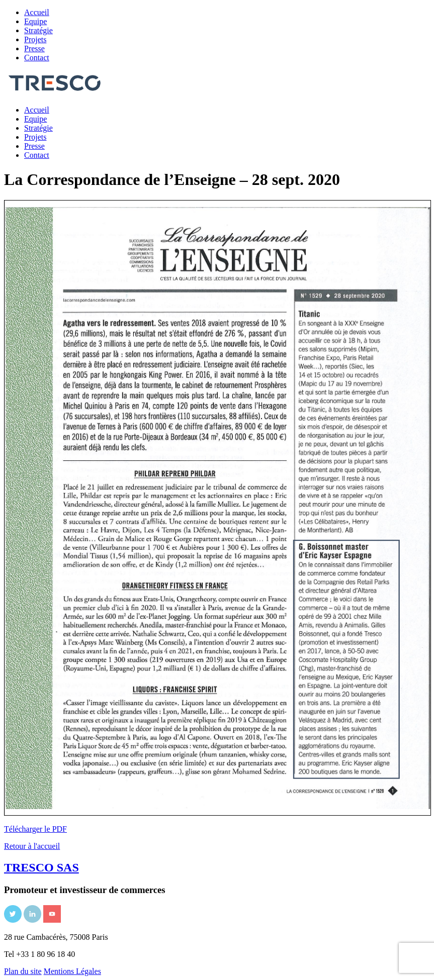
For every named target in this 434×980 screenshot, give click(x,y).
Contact (37, 58)
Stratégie (38, 30)
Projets (35, 39)
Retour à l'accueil (32, 846)
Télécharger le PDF (35, 829)
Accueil (37, 12)
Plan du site (23, 971)
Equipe (35, 21)
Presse (34, 48)
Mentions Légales (72, 971)
